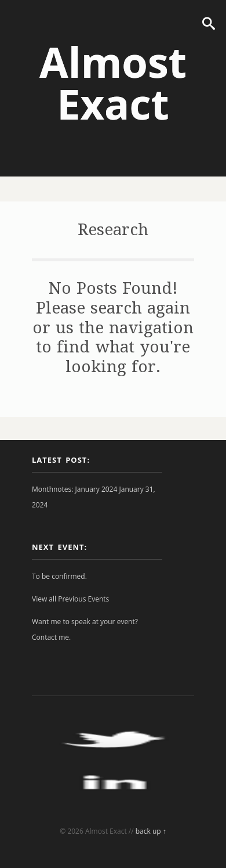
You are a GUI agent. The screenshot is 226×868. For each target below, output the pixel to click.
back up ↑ (151, 831)
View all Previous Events (70, 599)
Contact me (50, 637)
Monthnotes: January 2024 (74, 489)
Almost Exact (113, 82)
